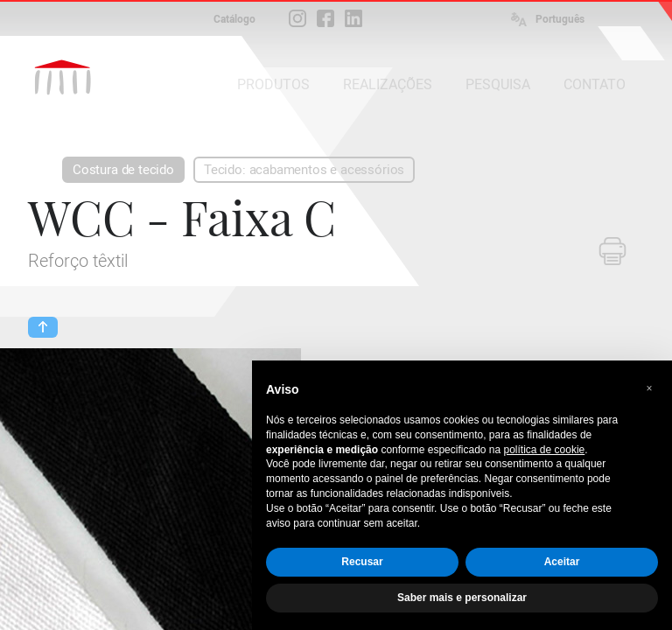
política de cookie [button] (545, 450)
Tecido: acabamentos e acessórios (304, 170)
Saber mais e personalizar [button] (462, 598)
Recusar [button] (362, 562)
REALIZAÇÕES (388, 84)
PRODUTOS (273, 84)
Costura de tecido (123, 170)
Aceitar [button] (562, 562)
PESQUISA (498, 84)
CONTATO (595, 84)
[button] (649, 388)
